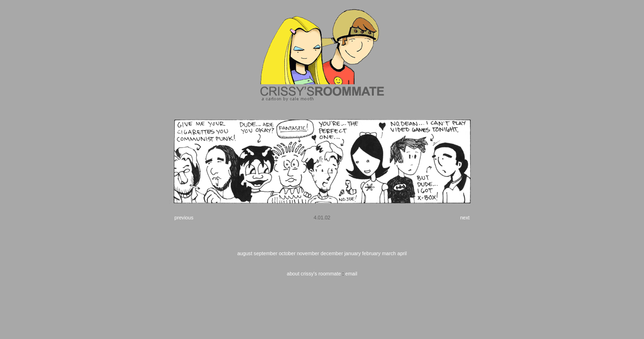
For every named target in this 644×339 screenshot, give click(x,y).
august (245, 253)
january (352, 253)
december (332, 253)
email (351, 274)
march (389, 253)
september (266, 253)
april (402, 253)
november (308, 253)
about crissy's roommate (314, 274)
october (287, 253)
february (371, 253)
